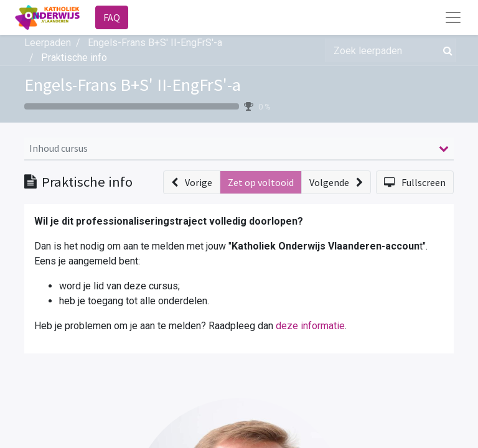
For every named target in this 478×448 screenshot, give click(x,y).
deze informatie (310, 326)
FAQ (112, 17)
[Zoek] (445, 50)
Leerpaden (48, 43)
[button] (192, 182)
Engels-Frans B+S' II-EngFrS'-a (133, 85)
